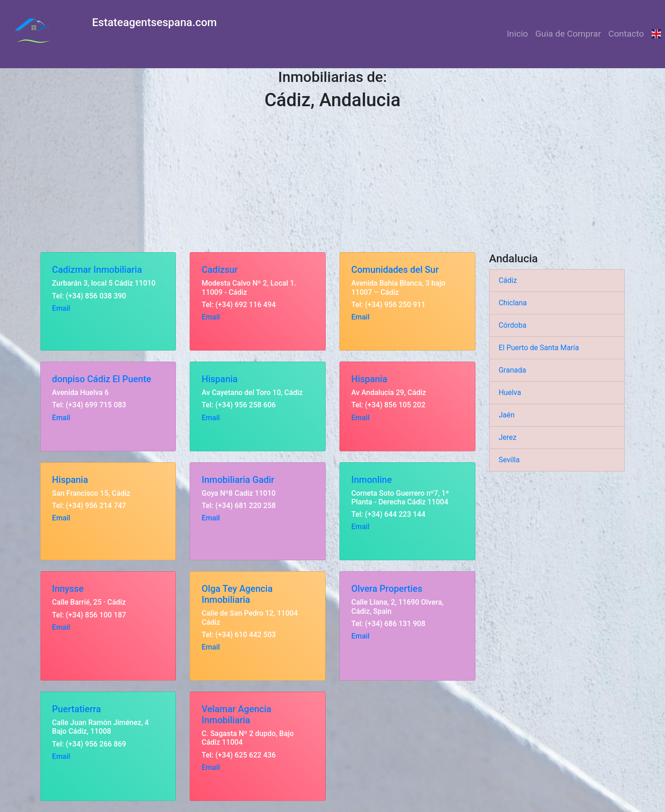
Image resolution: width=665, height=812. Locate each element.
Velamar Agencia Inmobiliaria (236, 715)
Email (61, 308)
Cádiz (508, 280)
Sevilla (509, 460)
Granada (512, 370)
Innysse (68, 589)
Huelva (510, 392)
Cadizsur (220, 270)
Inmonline (372, 480)
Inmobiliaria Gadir (238, 480)
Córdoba (513, 325)
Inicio (518, 34)
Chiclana (513, 303)
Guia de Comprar (568, 34)
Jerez (508, 437)
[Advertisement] (332, 184)
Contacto (626, 34)
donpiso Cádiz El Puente (102, 379)
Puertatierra (77, 709)
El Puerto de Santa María (539, 348)
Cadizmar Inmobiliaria (97, 270)
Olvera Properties (387, 589)
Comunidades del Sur (395, 270)
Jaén (507, 415)
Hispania (220, 379)
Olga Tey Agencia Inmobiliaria (237, 594)
